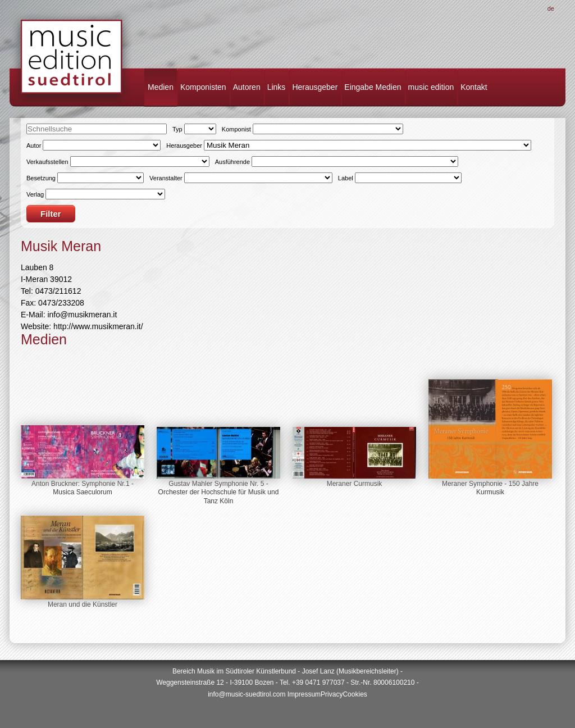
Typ (177, 129)
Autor (34, 145)
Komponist (236, 129)
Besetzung (41, 178)
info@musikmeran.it (82, 315)
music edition (431, 87)
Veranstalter (166, 178)
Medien (161, 87)
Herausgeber (315, 87)
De (551, 8)
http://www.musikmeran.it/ (98, 326)
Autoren (247, 87)
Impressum (304, 694)
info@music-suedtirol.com (247, 694)
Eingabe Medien (373, 87)
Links (277, 87)
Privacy (332, 694)
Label (346, 178)
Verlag (35, 194)
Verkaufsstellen (47, 162)
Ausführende (232, 162)
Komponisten (203, 87)
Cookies (355, 694)
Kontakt (474, 87)
